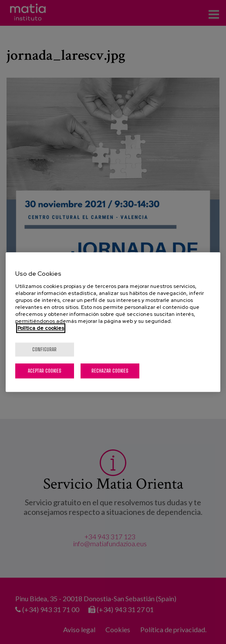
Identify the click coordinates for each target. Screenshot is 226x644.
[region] (113, 322)
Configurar (44, 349)
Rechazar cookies (110, 371)
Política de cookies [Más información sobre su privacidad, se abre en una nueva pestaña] (41, 328)
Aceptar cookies (45, 371)
